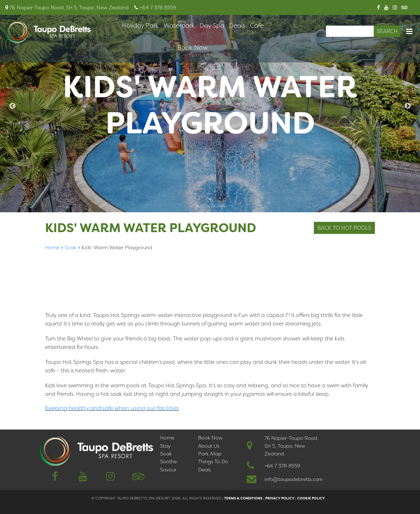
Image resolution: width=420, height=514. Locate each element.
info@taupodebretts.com (294, 479)
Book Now (193, 48)
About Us (209, 446)
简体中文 (58, 418)
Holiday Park (140, 26)
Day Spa (212, 26)
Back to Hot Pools (344, 228)
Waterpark (179, 26)
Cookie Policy (311, 498)
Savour (168, 470)
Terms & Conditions (243, 498)
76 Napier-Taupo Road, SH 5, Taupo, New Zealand (291, 446)
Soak (70, 247)
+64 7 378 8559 (282, 466)
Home (52, 247)
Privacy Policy (280, 498)
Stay (165, 446)
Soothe (168, 461)
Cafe (257, 26)
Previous (12, 106)
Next (408, 106)
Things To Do (213, 461)
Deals (237, 26)
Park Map (210, 454)
